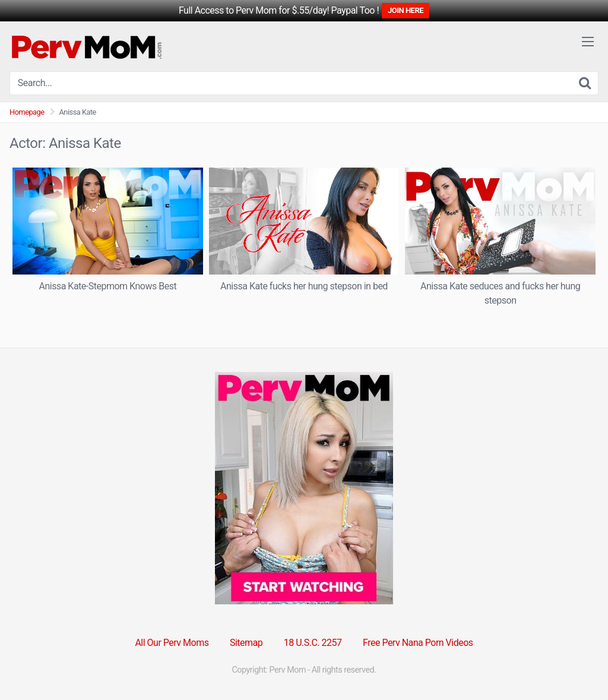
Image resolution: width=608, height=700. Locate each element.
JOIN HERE (406, 10)
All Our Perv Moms (172, 643)
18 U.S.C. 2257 (313, 643)
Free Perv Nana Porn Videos (418, 643)
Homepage (27, 112)
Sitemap (246, 643)
